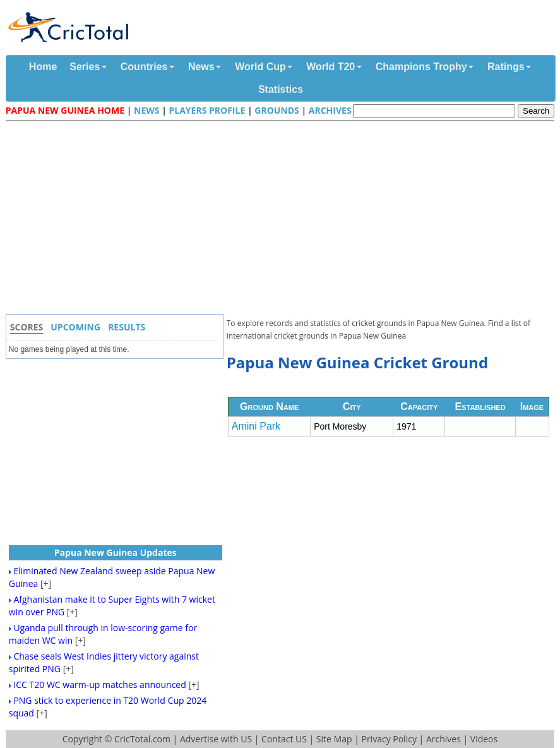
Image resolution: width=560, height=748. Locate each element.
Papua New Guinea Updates (116, 552)
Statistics (281, 89)
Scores (27, 327)
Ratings (506, 67)
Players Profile (207, 110)
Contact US (284, 739)
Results (127, 327)
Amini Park (256, 426)
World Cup (260, 67)
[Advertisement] (283, 219)
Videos (484, 739)
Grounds (277, 110)
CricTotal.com (142, 739)
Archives (330, 110)
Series (85, 67)
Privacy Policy (389, 739)
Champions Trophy (421, 67)
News (201, 67)
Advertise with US (216, 739)
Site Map (334, 739)
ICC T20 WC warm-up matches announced (99, 685)
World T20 (331, 67)
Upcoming (75, 327)
